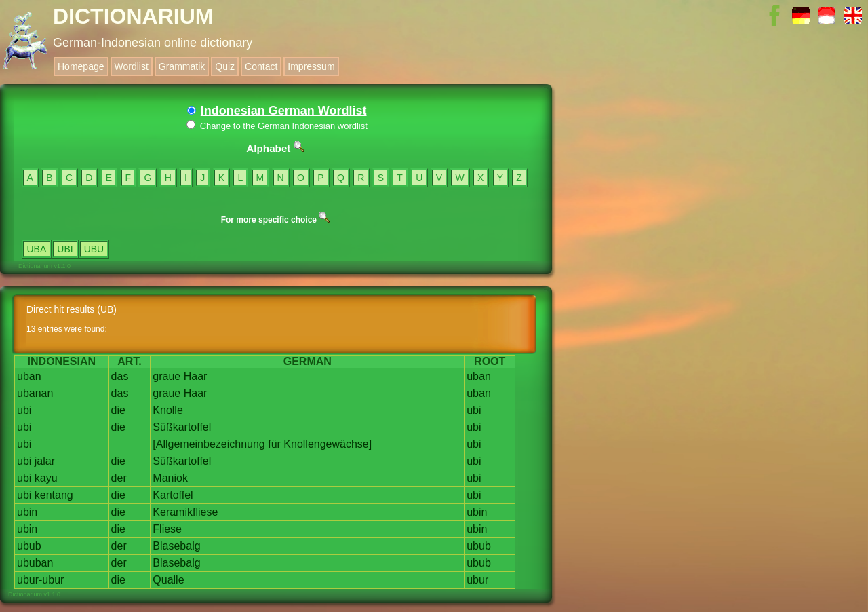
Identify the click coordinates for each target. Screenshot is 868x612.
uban (29, 376)
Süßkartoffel (182, 427)
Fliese (167, 529)
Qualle (168, 580)
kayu (46, 478)
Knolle (167, 410)
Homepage (81, 66)
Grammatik (182, 66)
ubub (29, 546)
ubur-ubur (40, 580)
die (118, 410)
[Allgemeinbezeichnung (209, 444)
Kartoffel (173, 495)
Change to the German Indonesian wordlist (277, 126)
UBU (94, 249)
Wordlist (132, 66)
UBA (37, 249)
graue (166, 376)
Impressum (311, 66)
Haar (196, 376)
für (274, 444)
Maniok (170, 478)
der (119, 478)
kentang (54, 495)
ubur (477, 580)
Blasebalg (176, 546)
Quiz (225, 66)
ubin (27, 512)
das (120, 376)
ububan (35, 563)
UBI (65, 249)
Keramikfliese (185, 512)
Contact (261, 66)
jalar (45, 461)
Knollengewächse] (328, 444)
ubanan (35, 393)
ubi (24, 410)
